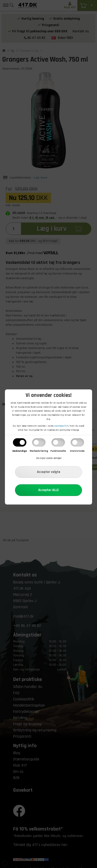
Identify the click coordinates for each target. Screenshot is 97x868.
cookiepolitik (61, 426)
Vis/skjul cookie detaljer (49, 458)
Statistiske (77, 451)
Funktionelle (58, 451)
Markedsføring (39, 451)
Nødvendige (20, 451)
